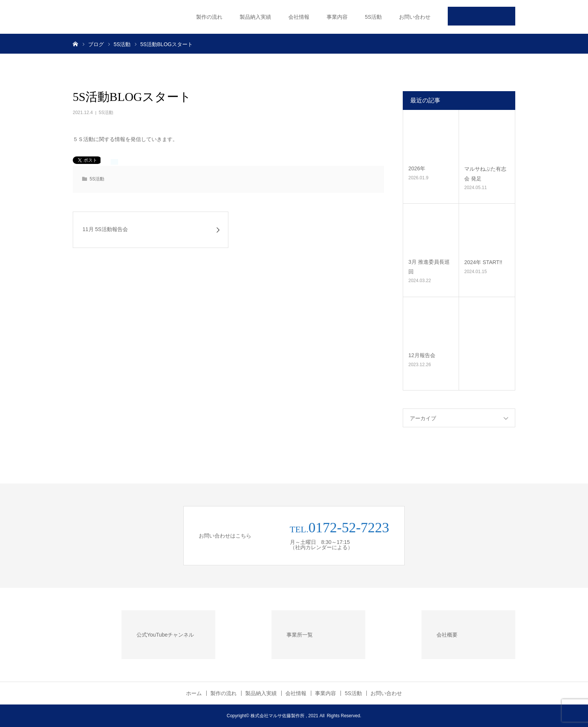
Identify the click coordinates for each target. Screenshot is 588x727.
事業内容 (337, 17)
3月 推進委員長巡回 (429, 267)
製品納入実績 (255, 17)
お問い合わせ (415, 17)
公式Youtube (482, 16)
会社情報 (299, 17)
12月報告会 (422, 355)
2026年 (417, 168)
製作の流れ (209, 17)
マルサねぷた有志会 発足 (485, 173)
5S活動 (373, 17)
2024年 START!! (483, 262)
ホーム (194, 693)
